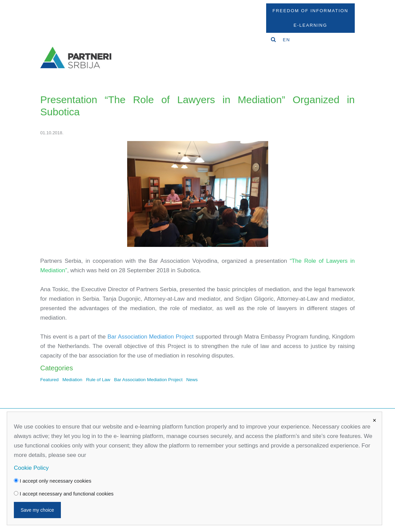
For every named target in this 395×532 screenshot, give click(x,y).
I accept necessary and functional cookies (64, 494)
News (192, 380)
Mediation (72, 380)
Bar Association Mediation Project (148, 380)
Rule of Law (98, 380)
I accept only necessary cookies (53, 481)
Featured (49, 380)
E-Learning (310, 25)
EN (286, 40)
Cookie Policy (31, 468)
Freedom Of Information (310, 11)
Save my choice (37, 510)
